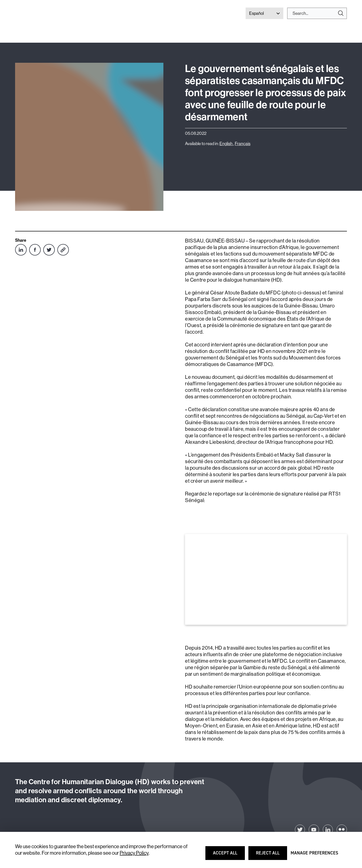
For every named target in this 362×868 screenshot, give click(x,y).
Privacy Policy (134, 853)
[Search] (315, 13)
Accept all (228, 855)
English (226, 144)
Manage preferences (314, 855)
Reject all (271, 855)
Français (243, 144)
